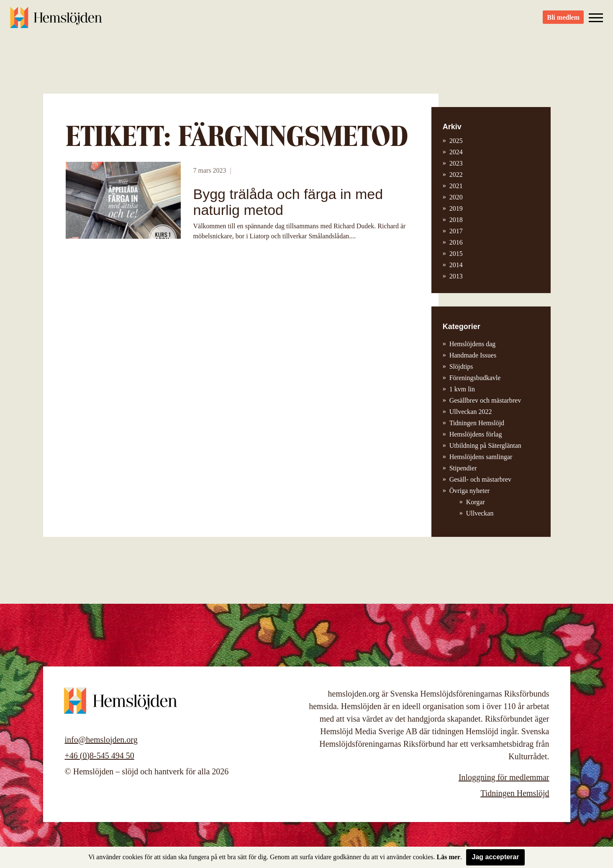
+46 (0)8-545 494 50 (100, 756)
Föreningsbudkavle (475, 378)
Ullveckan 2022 (471, 412)
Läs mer (449, 857)
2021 (456, 186)
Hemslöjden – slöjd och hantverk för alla (56, 21)
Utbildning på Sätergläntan (485, 445)
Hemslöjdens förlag (476, 434)
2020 (456, 197)
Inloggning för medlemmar (504, 777)
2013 (456, 276)
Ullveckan (480, 513)
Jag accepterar (496, 857)
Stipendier (463, 468)
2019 (456, 208)
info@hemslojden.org (101, 740)
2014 (456, 265)
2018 (456, 220)
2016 (456, 242)
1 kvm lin (462, 389)
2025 (456, 141)
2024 (456, 152)
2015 (456, 254)
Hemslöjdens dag (473, 344)
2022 (456, 175)
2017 (456, 231)
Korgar (476, 502)
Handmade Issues (473, 355)
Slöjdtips (461, 366)
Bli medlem (563, 21)
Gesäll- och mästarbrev (480, 479)
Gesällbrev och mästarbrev (485, 400)
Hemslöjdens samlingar (481, 457)
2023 (456, 163)
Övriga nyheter (469, 491)
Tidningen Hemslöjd (477, 423)
